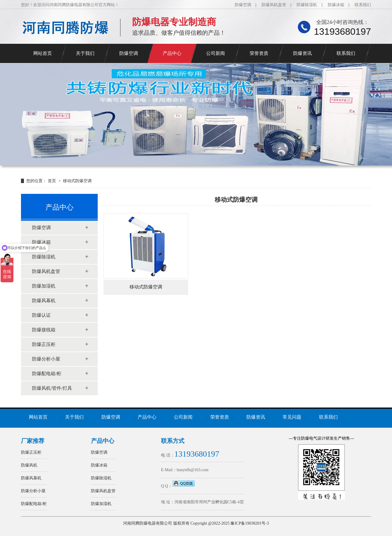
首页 (52, 181)
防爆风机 (29, 465)
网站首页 (43, 53)
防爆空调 (243, 5)
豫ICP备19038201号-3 (250, 523)
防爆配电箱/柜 (47, 374)
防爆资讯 (302, 53)
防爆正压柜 (44, 344)
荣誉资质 (259, 53)
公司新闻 (216, 53)
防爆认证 (41, 315)
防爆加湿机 (44, 286)
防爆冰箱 (336, 5)
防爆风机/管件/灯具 (52, 388)
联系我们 (363, 5)
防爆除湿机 (307, 5)
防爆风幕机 (44, 301)
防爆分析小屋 (46, 359)
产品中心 (172, 53)
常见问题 (292, 417)
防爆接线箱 (44, 330)
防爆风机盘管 (274, 5)
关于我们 (85, 53)
